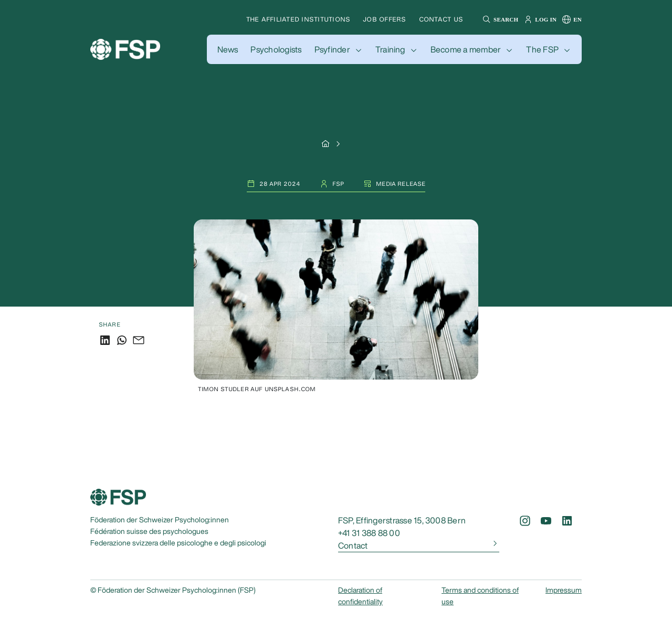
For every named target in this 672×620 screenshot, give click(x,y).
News (228, 49)
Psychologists (276, 49)
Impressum (564, 590)
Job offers (384, 19)
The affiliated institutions (298, 19)
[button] (499, 19)
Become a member (466, 49)
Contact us (441, 19)
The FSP (542, 49)
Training (390, 49)
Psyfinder (332, 49)
